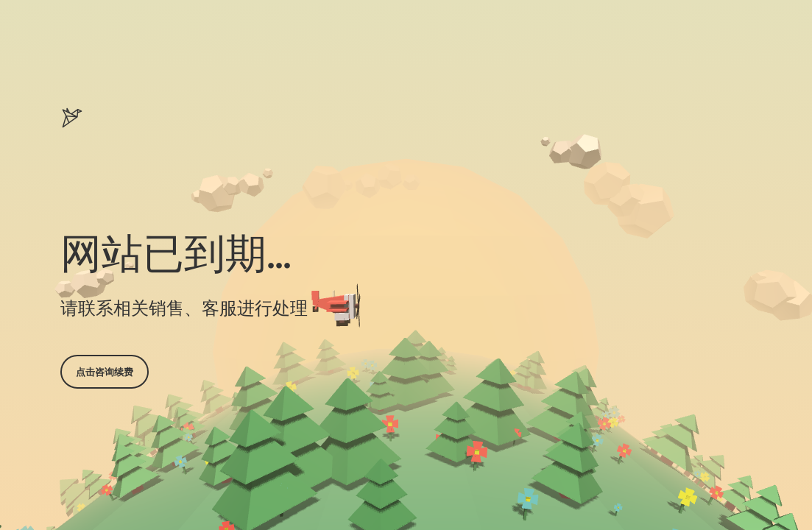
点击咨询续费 (105, 372)
